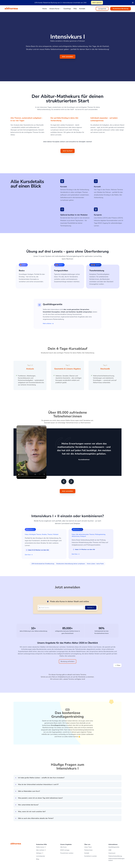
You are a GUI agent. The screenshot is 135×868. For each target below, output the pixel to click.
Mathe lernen (41, 822)
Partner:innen (88, 825)
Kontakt (87, 828)
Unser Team (88, 822)
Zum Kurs (29, 548)
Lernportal (102, 9)
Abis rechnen (41, 825)
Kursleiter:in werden (91, 831)
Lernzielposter (41, 831)
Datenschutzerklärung (115, 831)
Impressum (112, 828)
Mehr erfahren (48, 324)
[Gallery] (67, 373)
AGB (110, 825)
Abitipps (40, 828)
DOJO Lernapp (65, 825)
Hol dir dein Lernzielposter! (115, 856)
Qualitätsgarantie (114, 822)
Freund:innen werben (67, 828)
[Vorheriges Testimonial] (64, 475)
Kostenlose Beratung (121, 9)
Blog (38, 834)
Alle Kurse (63, 822)
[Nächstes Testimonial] (71, 475)
